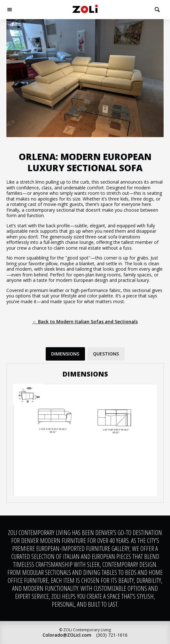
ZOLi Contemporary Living (85, 10)
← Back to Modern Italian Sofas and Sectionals (85, 322)
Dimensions (65, 354)
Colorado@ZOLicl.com (67, 635)
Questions (106, 354)
